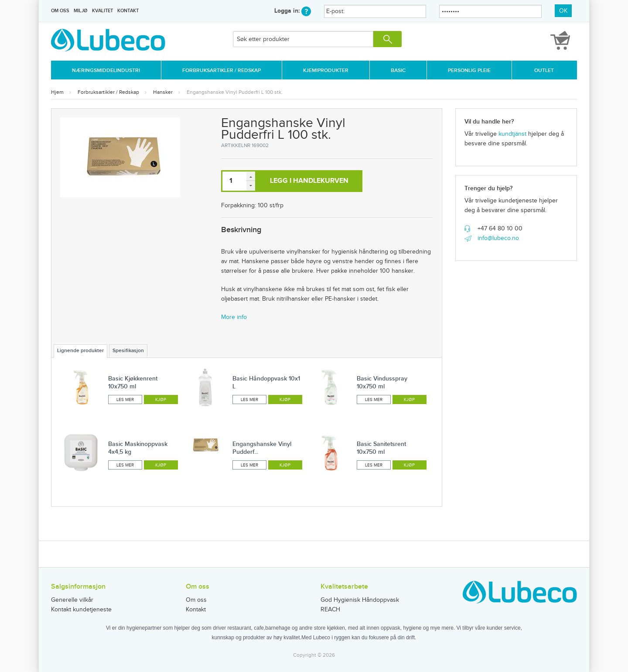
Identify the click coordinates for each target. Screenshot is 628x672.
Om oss (60, 11)
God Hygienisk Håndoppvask (360, 600)
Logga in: (293, 11)
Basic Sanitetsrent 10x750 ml (381, 448)
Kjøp (161, 400)
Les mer (125, 400)
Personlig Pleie (469, 70)
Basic (398, 70)
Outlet (544, 70)
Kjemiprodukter (326, 70)
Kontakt (128, 11)
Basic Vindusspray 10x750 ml (382, 382)
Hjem (57, 92)
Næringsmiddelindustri (106, 70)
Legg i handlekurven (309, 181)
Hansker (163, 92)
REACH (330, 610)
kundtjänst (512, 134)
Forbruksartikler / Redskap (222, 70)
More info (234, 317)
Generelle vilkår (72, 600)
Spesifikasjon (128, 351)
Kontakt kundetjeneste (81, 610)
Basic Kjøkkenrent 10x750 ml (133, 382)
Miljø (80, 11)
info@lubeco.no (498, 238)
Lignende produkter (80, 351)
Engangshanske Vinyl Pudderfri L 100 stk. (235, 92)
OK (563, 11)
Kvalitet (102, 11)
